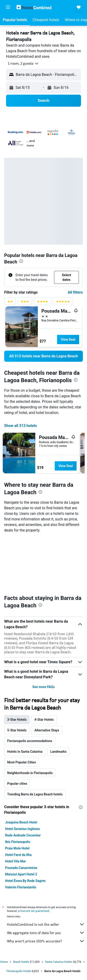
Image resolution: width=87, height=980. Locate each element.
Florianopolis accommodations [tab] (30, 741)
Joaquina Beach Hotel (21, 822)
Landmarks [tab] (58, 752)
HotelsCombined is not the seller (46, 924)
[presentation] (21, 261)
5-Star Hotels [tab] (17, 730)
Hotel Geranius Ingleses (23, 829)
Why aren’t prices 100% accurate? (46, 941)
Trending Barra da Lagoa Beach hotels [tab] (35, 794)
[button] (8, 7)
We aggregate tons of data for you (46, 933)
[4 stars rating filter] (42, 303)
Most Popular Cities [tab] (22, 762)
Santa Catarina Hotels (59, 962)
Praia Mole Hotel (17, 848)
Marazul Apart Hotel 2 (21, 874)
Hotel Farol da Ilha (18, 855)
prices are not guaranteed (34, 911)
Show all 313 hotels (21, 426)
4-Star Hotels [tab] (44, 720)
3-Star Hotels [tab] (17, 720)
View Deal (68, 339)
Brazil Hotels (21, 962)
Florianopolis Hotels (19, 971)
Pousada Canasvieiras (21, 868)
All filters (75, 292)
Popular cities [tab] (17, 784)
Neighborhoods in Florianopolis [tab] (30, 773)
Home (4, 962)
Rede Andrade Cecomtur (23, 835)
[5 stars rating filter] (63, 303)
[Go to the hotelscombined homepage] (34, 7)
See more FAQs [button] (44, 687)
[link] (43, 356)
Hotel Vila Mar (16, 861)
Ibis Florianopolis (18, 842)
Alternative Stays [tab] (47, 730)
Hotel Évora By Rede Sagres (25, 881)
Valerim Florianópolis (21, 887)
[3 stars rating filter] (25, 303)
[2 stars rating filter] (10, 303)
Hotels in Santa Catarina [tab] (25, 752)
